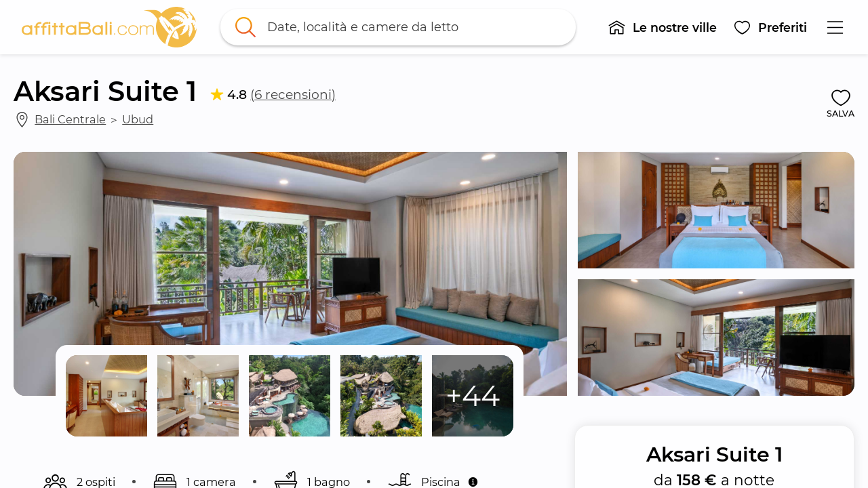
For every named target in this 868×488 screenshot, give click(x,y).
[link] (109, 27)
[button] (662, 27)
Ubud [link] (138, 119)
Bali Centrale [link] (70, 119)
